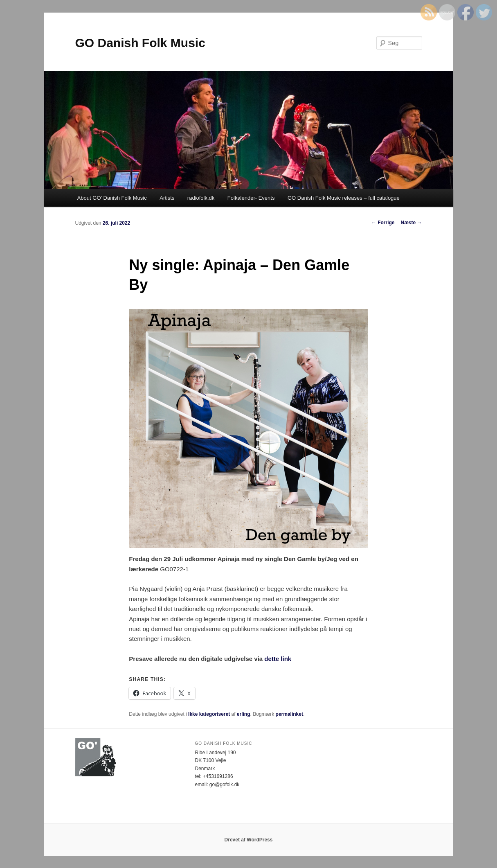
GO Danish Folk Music (140, 43)
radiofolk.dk (201, 198)
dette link (277, 659)
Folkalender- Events (251, 198)
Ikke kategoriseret (209, 714)
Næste (411, 223)
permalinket (289, 714)
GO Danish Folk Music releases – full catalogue (344, 198)
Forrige (383, 223)
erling (244, 714)
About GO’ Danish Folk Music (112, 198)
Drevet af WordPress (249, 840)
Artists (167, 198)
